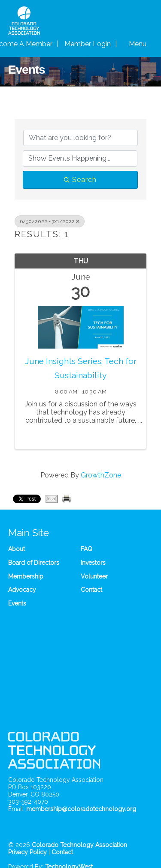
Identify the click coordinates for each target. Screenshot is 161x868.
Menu (138, 44)
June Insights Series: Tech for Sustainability (81, 368)
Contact (91, 590)
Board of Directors (34, 563)
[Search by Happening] (80, 158)
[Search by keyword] (81, 138)
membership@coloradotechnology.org (81, 809)
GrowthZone (101, 475)
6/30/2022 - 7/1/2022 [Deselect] (50, 221)
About (17, 549)
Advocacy (22, 590)
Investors (93, 563)
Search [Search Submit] (80, 180)
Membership (26, 576)
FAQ (87, 549)
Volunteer (94, 576)
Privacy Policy (27, 852)
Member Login (88, 44)
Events (17, 603)
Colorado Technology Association (79, 845)
